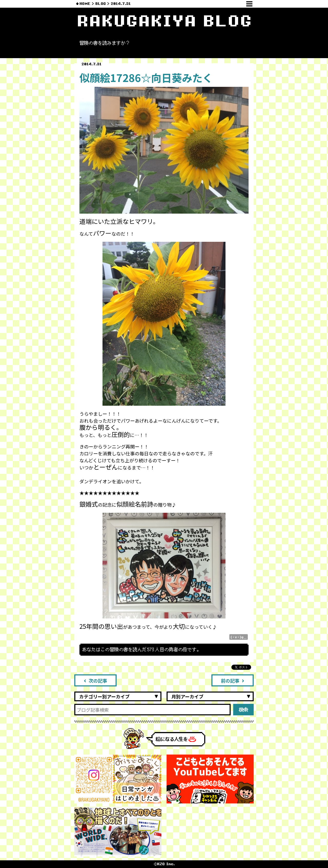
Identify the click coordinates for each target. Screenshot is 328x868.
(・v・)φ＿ (239, 637)
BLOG (101, 4)
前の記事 (233, 681)
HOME (85, 4)
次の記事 (95, 681)
